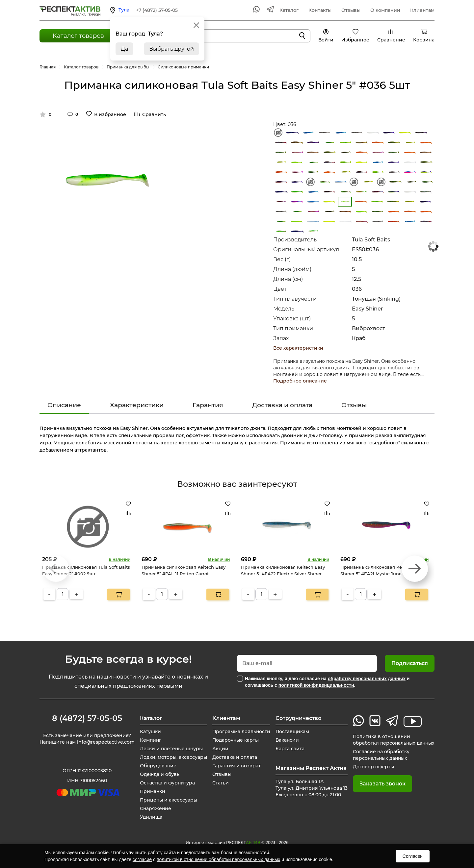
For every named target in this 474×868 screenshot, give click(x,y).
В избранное (110, 114)
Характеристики (137, 405)
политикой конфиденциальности (316, 685)
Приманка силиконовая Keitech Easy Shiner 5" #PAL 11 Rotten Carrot (184, 570)
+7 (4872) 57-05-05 (157, 10)
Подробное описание (300, 381)
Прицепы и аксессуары (168, 800)
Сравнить (154, 114)
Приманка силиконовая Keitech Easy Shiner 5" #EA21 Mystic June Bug (382, 570)
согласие (142, 859)
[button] (415, 569)
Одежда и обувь (159, 774)
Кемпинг (150, 740)
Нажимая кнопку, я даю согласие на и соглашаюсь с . (327, 682)
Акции (219, 749)
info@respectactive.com (106, 742)
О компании (385, 10)
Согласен (413, 856)
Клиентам (422, 10)
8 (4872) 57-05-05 (87, 718)
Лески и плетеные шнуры (171, 749)
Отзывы (351, 10)
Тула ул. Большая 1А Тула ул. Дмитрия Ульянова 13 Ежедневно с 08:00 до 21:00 (311, 788)
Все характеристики (298, 348)
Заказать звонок (381, 784)
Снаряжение (155, 808)
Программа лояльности (241, 732)
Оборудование (158, 766)
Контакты (320, 10)
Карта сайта (289, 749)
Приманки (152, 791)
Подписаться (410, 663)
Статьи (220, 783)
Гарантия (208, 405)
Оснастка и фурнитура (167, 783)
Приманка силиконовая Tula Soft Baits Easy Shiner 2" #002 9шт (86, 570)
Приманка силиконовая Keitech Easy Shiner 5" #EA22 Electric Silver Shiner (283, 570)
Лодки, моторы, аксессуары (173, 757)
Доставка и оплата (282, 405)
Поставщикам (291, 732)
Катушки (150, 732)
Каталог (289, 10)
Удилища (150, 817)
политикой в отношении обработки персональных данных (218, 859)
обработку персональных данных (367, 679)
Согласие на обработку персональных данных (380, 755)
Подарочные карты (235, 740)
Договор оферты (372, 767)
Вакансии (286, 740)
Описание (64, 405)
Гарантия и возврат (236, 766)
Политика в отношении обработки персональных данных (393, 740)
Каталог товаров (78, 36)
